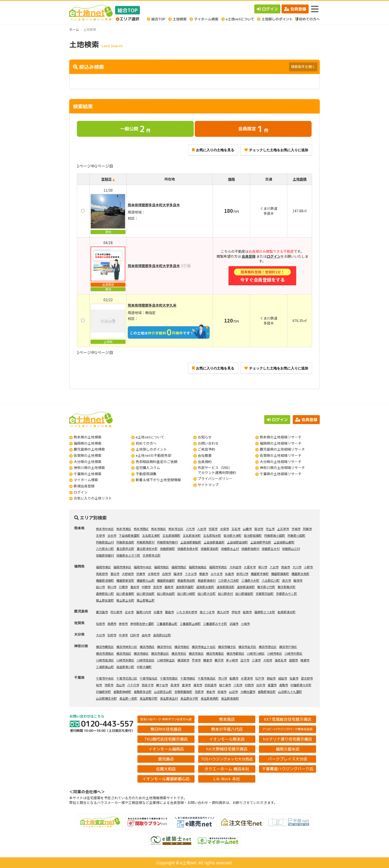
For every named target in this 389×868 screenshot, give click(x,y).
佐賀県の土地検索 (88, 455)
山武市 (233, 692)
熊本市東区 (124, 529)
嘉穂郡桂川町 (105, 594)
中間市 (146, 587)
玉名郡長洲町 (192, 535)
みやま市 (217, 574)
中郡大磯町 (144, 667)
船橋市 (234, 678)
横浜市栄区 (179, 653)
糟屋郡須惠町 (105, 580)
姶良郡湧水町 (287, 612)
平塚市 (196, 660)
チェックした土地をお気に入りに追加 (276, 150)
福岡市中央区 (143, 567)
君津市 (175, 685)
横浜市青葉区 (215, 653)
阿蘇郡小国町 (296, 535)
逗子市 (245, 660)
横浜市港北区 (268, 647)
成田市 (283, 678)
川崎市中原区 (293, 653)
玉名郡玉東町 (151, 535)
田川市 (100, 587)
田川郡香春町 (125, 594)
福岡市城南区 (198, 567)
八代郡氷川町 (105, 549)
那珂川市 (242, 574)
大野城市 (128, 574)
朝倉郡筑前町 (186, 580)
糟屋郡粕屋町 (166, 580)
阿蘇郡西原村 (146, 542)
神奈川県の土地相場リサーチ (282, 468)
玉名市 (236, 529)
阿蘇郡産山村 (105, 542)
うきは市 (191, 574)
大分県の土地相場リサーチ (281, 462)
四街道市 (211, 685)
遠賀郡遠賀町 (246, 587)
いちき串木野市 (187, 612)
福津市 (178, 574)
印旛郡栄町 (103, 692)
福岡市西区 (179, 567)
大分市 (100, 635)
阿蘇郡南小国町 (275, 535)
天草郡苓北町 (152, 555)
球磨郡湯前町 (210, 549)
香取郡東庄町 (267, 692)
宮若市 (158, 587)
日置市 (158, 612)
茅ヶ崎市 (232, 660)
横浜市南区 (182, 647)
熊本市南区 (159, 529)
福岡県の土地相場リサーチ (281, 443)
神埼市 (123, 624)
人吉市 (202, 529)
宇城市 (296, 529)
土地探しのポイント (151, 449)
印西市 (249, 685)
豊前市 (135, 587)
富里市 (272, 685)
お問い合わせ (208, 443)
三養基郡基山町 (167, 624)
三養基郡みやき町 (215, 624)
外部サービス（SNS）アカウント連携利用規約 (217, 470)
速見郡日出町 (162, 635)
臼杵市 (135, 635)
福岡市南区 (162, 567)
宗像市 (141, 574)
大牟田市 (235, 567)
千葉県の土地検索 (88, 474)
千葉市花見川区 (127, 678)
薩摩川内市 (144, 612)
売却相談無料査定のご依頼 (157, 462)
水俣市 (225, 529)
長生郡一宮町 (128, 698)
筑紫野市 (102, 574)
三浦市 (256, 660)
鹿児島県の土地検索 (89, 449)
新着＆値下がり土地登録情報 (158, 480)
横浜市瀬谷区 (160, 653)
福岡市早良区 (218, 567)
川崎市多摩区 (125, 660)
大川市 (297, 567)
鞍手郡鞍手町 (287, 587)
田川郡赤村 (226, 594)
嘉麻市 (169, 587)
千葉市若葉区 (169, 678)
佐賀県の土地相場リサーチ (281, 455)
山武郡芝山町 (163, 692)
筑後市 (286, 567)
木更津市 (247, 678)
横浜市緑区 (141, 653)
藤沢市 (219, 660)
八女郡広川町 (271, 580)
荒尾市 (213, 529)
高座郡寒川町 (125, 667)
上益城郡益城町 (237, 542)
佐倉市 (294, 678)
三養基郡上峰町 (190, 624)
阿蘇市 (307, 529)
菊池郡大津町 (232, 535)
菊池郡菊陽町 (253, 535)
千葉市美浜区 (207, 678)
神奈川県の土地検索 (89, 468)
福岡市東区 (103, 567)
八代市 (190, 529)
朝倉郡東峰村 (207, 580)
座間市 (293, 660)
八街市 (238, 685)
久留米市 (250, 567)
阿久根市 (116, 612)
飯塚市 (298, 580)
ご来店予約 (206, 449)
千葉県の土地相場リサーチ (281, 474)
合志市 (112, 535)
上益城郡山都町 (284, 542)
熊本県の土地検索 (88, 437)
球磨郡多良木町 (188, 549)
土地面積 (300, 179)
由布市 (146, 635)
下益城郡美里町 (129, 535)
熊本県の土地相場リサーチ (281, 437)
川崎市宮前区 (146, 660)
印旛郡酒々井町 (301, 685)
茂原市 (199, 692)
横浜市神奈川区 (127, 647)
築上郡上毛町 (125, 600)
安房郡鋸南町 (183, 692)
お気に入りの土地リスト (93, 498)
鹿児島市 (102, 612)
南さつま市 (207, 612)
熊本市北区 (176, 529)
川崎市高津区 (105, 660)
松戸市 (260, 678)
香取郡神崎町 (122, 692)
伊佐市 (236, 612)
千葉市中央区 (105, 678)
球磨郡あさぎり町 (128, 555)
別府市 (112, 635)
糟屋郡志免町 (300, 574)
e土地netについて (150, 437)
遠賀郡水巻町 (205, 587)
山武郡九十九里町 (290, 692)
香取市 (284, 685)
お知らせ (205, 437)
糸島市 (229, 574)
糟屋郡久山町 (146, 580)
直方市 (287, 580)
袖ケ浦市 (225, 685)
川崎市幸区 (275, 653)
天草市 (100, 535)
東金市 (211, 692)
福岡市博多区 (122, 567)
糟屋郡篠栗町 (280, 574)
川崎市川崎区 (256, 653)
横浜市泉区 (196, 653)
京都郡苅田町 (265, 594)
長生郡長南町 (230, 698)
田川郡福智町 (244, 594)
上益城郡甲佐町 (261, 542)
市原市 (109, 685)
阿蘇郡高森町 (125, 542)
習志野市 (307, 678)
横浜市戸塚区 (288, 647)
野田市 (271, 678)
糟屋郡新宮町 (125, 580)
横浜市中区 (164, 647)
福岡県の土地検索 (88, 443)
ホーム (74, 29)
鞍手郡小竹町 (266, 587)
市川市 (223, 678)
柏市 (99, 685)
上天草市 (283, 529)
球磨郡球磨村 (105, 555)
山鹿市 (247, 529)
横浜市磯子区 (227, 647)
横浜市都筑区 (235, 653)
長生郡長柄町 (210, 698)
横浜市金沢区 (247, 647)
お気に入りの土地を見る (213, 150)
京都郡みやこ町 (287, 594)
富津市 (186, 685)
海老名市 (281, 660)
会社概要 (205, 455)
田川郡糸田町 (166, 594)
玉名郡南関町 (171, 535)
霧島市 (169, 612)
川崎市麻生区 (166, 660)
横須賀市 (183, 660)
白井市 (261, 685)
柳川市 (263, 567)
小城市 (245, 624)
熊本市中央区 (105, 529)
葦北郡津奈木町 (147, 549)
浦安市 (198, 685)
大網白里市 (248, 692)
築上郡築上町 (146, 600)
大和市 (268, 660)
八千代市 (133, 685)
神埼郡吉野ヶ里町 (142, 624)
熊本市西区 (141, 529)
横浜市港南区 (105, 653)
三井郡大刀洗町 (228, 580)
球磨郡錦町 (167, 549)
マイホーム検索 (86, 480)
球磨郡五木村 (271, 549)
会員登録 (295, 9)
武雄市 (234, 624)
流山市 (120, 685)
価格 (231, 179)
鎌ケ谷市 (162, 685)
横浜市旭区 (124, 653)
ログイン (267, 9)
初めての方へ (146, 443)
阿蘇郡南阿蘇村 (167, 542)
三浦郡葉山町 (105, 667)
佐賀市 (100, 624)
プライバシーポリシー (215, 478)
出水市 (129, 612)
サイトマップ (208, 485)
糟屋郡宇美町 (260, 574)
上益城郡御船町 (191, 542)
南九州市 (223, 612)
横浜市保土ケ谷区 (204, 647)
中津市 (123, 635)
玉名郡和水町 (212, 535)
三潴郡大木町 (250, 580)
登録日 (106, 179)
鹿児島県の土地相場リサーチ (282, 449)
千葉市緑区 (188, 678)
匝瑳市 (222, 692)
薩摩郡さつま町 (265, 612)
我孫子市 (148, 685)
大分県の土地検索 (88, 462)
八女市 (274, 567)
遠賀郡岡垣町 (226, 587)
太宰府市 (154, 574)
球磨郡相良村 (250, 549)
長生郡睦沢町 (149, 698)
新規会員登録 (84, 486)
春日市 (115, 574)
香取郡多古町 (143, 692)
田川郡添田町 (146, 594)
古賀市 (166, 574)
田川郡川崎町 (186, 594)
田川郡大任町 (207, 594)
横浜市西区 (147, 647)
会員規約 (205, 462)
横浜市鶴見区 (105, 647)
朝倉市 (204, 574)
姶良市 (247, 612)
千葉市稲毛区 (149, 678)
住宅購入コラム (148, 468)
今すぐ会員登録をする (262, 276)
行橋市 (123, 587)
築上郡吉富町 (105, 600)
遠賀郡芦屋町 (185, 587)
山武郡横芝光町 (106, 698)
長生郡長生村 (169, 698)
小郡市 (308, 567)
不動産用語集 (146, 474)
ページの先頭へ (378, 857)
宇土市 (270, 529)
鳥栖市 (112, 624)
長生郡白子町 (189, 698)
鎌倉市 (208, 660)
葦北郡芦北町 (125, 549)
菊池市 (259, 529)
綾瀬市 (305, 660)
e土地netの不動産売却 (153, 455)
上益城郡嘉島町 (214, 542)
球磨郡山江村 (291, 549)
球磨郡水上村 (230, 549)
